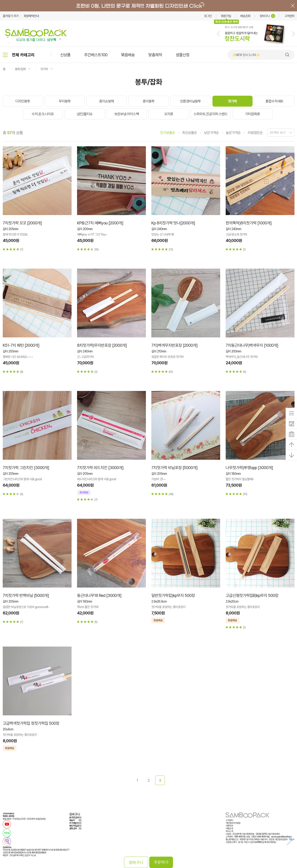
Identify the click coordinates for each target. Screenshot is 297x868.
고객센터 (289, 16)
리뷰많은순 (255, 133)
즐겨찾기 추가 (11, 16)
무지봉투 (65, 101)
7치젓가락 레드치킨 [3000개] (100, 468)
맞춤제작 (155, 55)
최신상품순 (190, 133)
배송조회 (245, 16)
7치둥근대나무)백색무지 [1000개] (252, 345)
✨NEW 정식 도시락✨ (246, 55)
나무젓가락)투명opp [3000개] (249, 468)
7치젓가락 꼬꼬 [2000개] (22, 223)
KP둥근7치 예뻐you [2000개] (100, 223)
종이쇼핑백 (107, 101)
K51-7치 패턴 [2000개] (21, 345)
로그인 (208, 16)
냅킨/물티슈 (85, 114)
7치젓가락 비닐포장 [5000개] (174, 468)
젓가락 (44, 69)
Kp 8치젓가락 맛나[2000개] (173, 223)
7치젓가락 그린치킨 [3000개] (26, 468)
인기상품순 (168, 133)
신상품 (65, 55)
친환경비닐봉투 (190, 101)
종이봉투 (149, 101)
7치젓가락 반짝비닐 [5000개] (26, 595)
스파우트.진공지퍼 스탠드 (210, 114)
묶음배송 (128, 55)
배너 (148, 6)
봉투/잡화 (20, 69)
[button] (218, 34)
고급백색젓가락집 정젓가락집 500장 (31, 723)
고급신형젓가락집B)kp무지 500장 (252, 595)
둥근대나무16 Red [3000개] (99, 595)
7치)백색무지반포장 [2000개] (174, 345)
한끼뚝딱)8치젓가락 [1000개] (249, 223)
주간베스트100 (96, 55)
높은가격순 (233, 133)
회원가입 (226, 16)
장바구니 (267, 16)
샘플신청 (183, 55)
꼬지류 (169, 114)
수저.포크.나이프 (43, 114)
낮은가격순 (211, 133)
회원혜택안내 (31, 16)
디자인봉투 (23, 101)
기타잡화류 (252, 114)
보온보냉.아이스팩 (127, 114)
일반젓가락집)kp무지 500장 (173, 595)
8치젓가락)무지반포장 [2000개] (102, 345)
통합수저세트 (274, 101)
